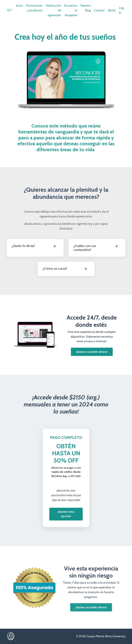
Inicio (19, 6)
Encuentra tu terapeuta (71, 10)
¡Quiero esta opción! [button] (66, 514)
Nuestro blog (86, 8)
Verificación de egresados (53, 10)
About (112, 10)
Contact (99, 10)
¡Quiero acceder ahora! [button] (92, 352)
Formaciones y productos (34, 8)
